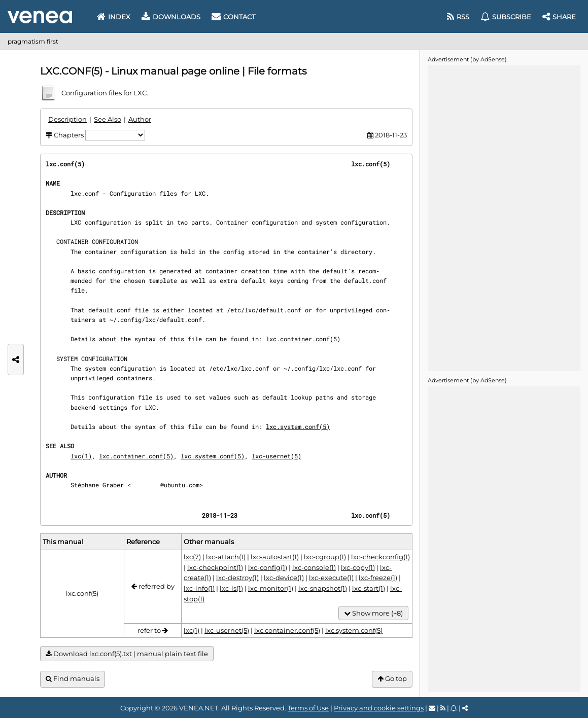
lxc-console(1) (314, 567)
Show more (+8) (373, 613)
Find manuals (73, 679)
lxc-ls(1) (231, 588)
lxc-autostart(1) (275, 557)
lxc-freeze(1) (378, 578)
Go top (392, 679)
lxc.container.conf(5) (303, 339)
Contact (233, 17)
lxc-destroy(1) (237, 578)
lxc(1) (81, 456)
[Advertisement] (504, 218)
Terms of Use (308, 708)
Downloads (171, 17)
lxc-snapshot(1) (323, 588)
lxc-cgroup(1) (325, 557)
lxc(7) (192, 557)
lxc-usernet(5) (276, 456)
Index (114, 17)
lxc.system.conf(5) (298, 426)
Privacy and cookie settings (379, 708)
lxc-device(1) (284, 578)
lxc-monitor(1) (271, 588)
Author (140, 119)
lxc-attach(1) (226, 557)
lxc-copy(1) (358, 567)
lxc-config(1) (268, 567)
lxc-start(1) (369, 588)
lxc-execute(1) (331, 578)
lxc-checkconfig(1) (381, 557)
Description (67, 119)
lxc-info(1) (199, 588)
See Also (108, 119)
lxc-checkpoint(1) (215, 567)
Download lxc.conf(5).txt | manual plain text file (127, 654)
